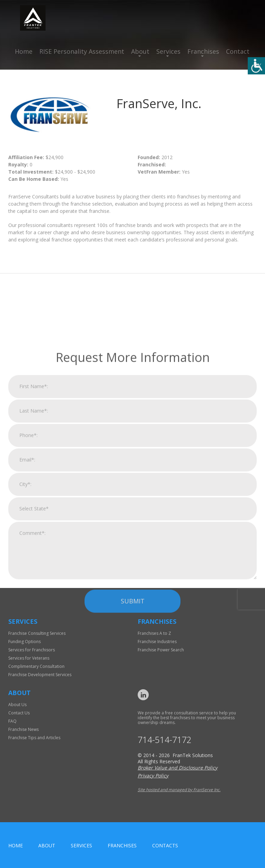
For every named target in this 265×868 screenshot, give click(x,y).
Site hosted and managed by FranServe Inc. (179, 790)
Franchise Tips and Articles (34, 738)
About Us (17, 705)
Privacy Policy (153, 776)
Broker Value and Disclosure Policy (178, 768)
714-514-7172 (165, 740)
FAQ (12, 721)
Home (24, 51)
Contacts (165, 845)
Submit (133, 678)
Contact (238, 51)
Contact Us (19, 713)
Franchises (203, 51)
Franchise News (23, 729)
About (140, 51)
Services (168, 51)
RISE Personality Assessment (82, 51)
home (16, 845)
